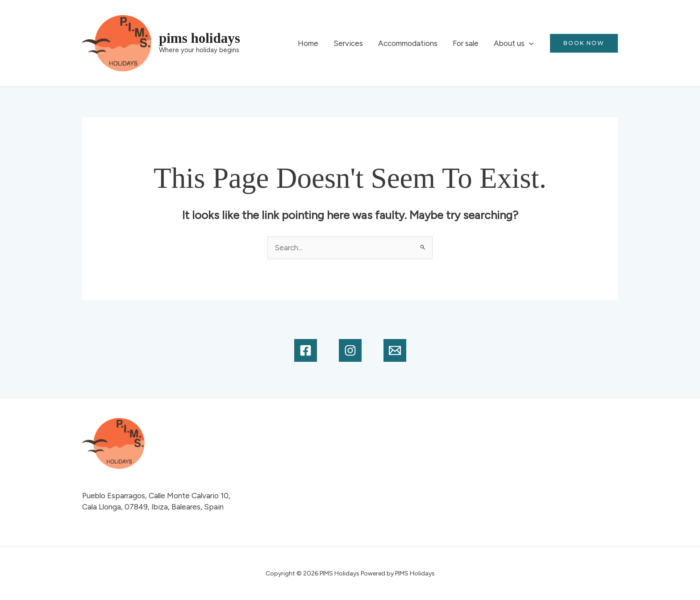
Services (348, 43)
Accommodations (408, 43)
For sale (466, 43)
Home (308, 43)
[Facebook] (306, 350)
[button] (584, 43)
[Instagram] (350, 350)
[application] (529, 43)
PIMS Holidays (200, 38)
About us (514, 43)
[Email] (395, 350)
